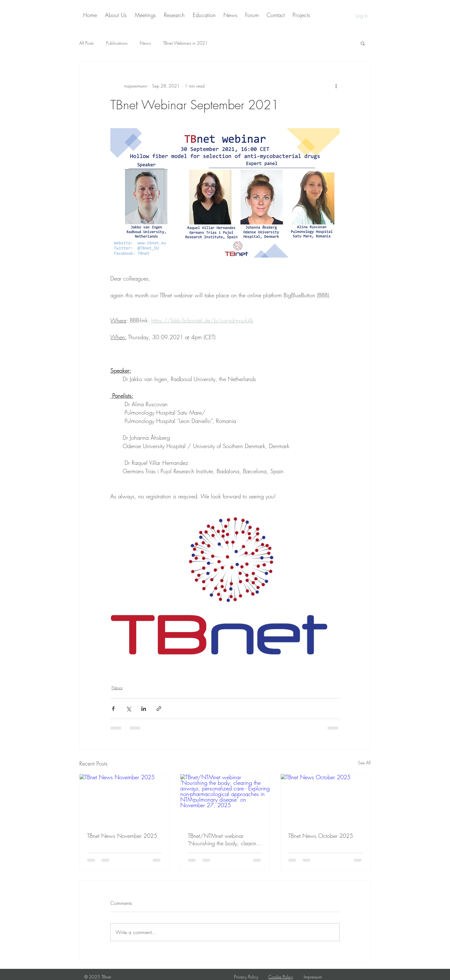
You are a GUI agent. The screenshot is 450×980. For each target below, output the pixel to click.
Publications (117, 43)
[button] (363, 43)
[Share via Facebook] (113, 709)
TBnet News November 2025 (122, 836)
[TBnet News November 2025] (124, 799)
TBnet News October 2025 (321, 836)
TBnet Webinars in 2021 (185, 43)
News (145, 43)
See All (364, 763)
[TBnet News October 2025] (326, 799)
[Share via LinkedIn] (144, 709)
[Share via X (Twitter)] (128, 709)
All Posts (86, 43)
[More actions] (336, 86)
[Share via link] (159, 709)
